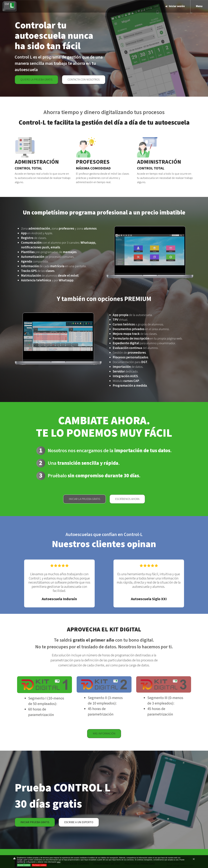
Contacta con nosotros (84, 80)
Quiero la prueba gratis (36, 80)
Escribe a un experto (79, 822)
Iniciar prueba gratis (35, 822)
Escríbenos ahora (127, 499)
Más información (104, 734)
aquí (59, 862)
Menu (199, 6)
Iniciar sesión (175, 6)
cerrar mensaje (194, 861)
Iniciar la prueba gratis (84, 499)
